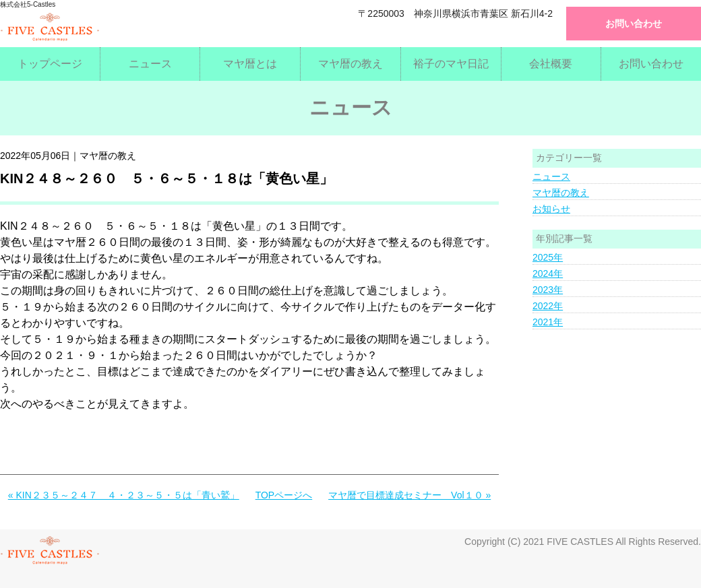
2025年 (548, 257)
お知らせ (551, 209)
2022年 (548, 306)
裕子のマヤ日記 (451, 64)
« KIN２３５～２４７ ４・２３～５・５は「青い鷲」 (124, 495)
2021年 (548, 322)
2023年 (548, 290)
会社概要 (551, 64)
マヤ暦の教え (350, 64)
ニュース (150, 64)
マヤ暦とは (250, 64)
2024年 (548, 273)
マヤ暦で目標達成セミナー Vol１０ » (409, 495)
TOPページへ (284, 495)
